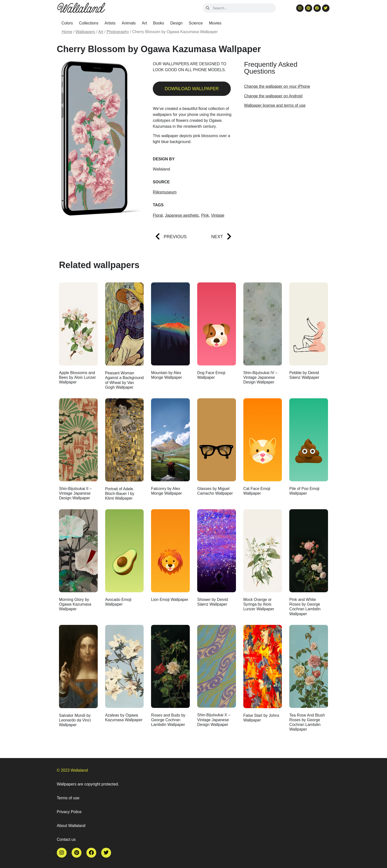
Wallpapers (85, 32)
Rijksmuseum (165, 192)
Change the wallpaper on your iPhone (277, 86)
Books (158, 23)
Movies (215, 23)
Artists (110, 23)
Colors (67, 23)
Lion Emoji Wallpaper (170, 600)
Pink (205, 215)
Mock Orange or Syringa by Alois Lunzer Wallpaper (259, 604)
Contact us (66, 839)
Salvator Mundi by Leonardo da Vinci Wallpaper (75, 720)
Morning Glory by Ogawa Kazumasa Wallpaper (75, 604)
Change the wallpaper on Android (273, 96)
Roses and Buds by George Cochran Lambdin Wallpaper (168, 720)
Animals (129, 23)
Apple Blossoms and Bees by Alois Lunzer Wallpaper (77, 377)
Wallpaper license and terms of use (275, 105)
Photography (118, 32)
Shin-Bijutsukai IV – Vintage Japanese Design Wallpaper (261, 377)
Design (176, 23)
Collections (89, 23)
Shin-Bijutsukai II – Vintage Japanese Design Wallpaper (75, 493)
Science (196, 23)
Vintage (218, 215)
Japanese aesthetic (182, 215)
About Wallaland (71, 826)
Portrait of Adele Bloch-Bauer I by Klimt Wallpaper (120, 494)
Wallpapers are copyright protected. (88, 784)
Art (144, 23)
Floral (158, 215)
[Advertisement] (285, 151)
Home (67, 32)
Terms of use (68, 798)
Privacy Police (69, 812)
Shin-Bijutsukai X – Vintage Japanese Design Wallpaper (214, 720)
